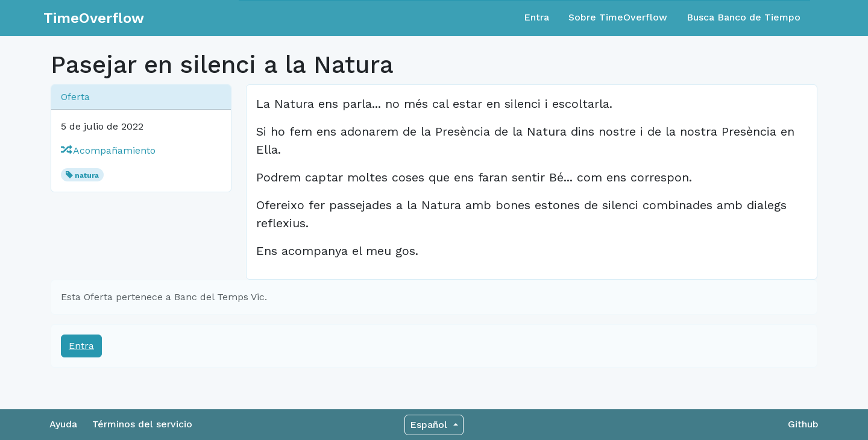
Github (803, 424)
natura (87, 175)
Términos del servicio (142, 424)
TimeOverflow (94, 18)
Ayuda (63, 424)
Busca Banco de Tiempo (744, 17)
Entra (536, 17)
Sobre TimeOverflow (618, 17)
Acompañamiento (108, 150)
